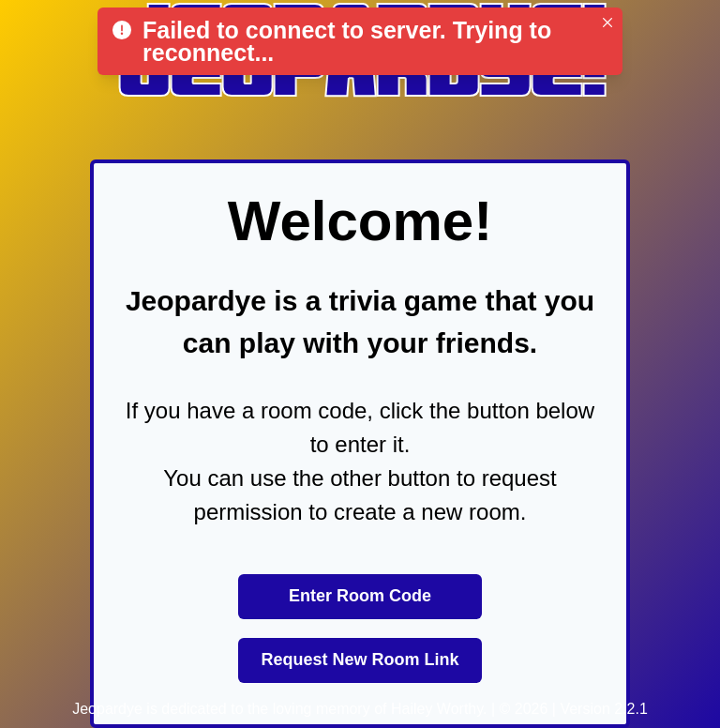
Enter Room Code (360, 596)
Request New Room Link (360, 660)
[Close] (607, 23)
